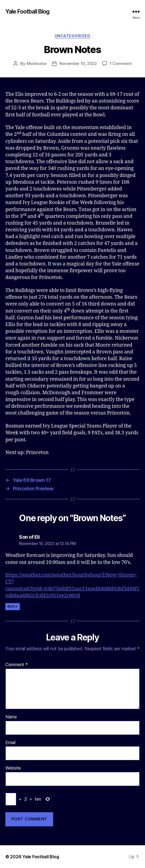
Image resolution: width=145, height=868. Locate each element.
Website (13, 768)
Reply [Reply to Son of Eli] (13, 606)
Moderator (37, 63)
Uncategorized (73, 36)
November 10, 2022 (78, 63)
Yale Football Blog (27, 11)
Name (11, 717)
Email (10, 743)
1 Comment (121, 63)
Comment (17, 665)
